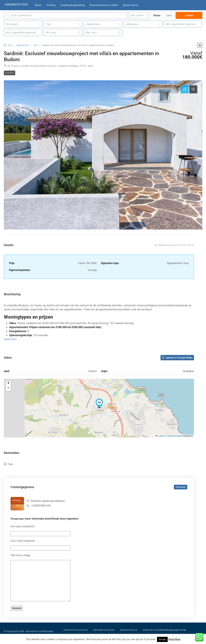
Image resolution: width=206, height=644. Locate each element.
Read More (10, 339)
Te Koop (51, 5)
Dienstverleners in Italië (104, 5)
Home (38, 5)
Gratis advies (131, 5)
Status (157, 15)
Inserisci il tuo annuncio (76, 630)
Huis (10, 45)
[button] (200, 45)
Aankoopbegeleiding (73, 5)
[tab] (185, 89)
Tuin (10, 464)
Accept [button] (162, 639)
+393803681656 (41, 506)
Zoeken (189, 15)
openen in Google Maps (177, 358)
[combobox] (139, 15)
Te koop (10, 73)
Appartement (23, 45)
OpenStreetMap (175, 436)
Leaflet (160, 436)
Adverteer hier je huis (104, 630)
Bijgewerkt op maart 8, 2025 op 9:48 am (174, 245)
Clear (169, 15)
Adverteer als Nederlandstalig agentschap (165, 630)
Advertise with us (129, 630)
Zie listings (181, 487)
